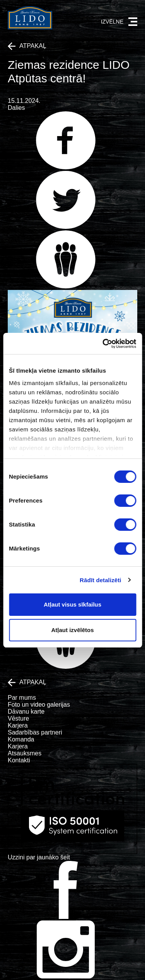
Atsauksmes (25, 753)
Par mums (22, 698)
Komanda (21, 739)
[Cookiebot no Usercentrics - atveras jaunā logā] (103, 344)
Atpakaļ (27, 46)
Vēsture (18, 718)
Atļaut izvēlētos (72, 630)
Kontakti (19, 760)
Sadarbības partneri (35, 732)
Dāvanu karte (26, 712)
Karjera (18, 725)
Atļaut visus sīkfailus (72, 604)
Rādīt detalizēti (100, 580)
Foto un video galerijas (39, 705)
